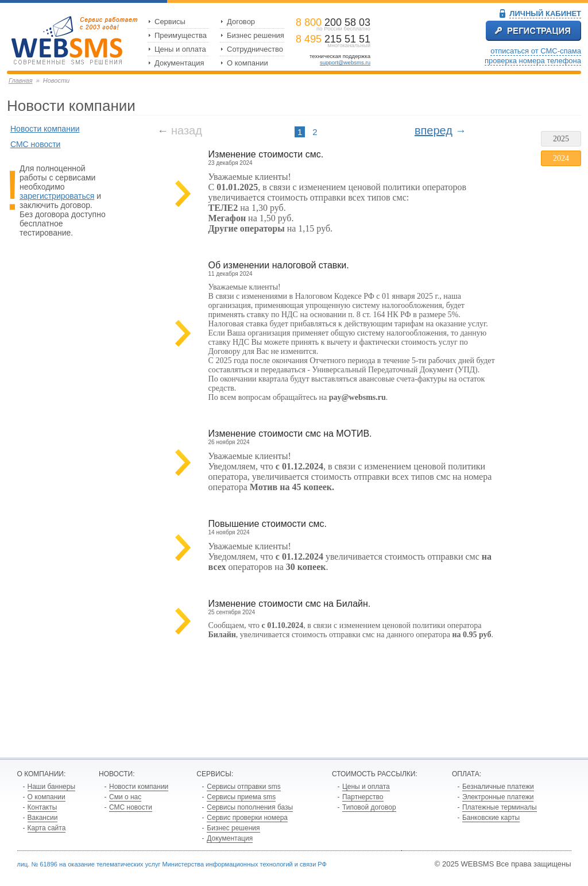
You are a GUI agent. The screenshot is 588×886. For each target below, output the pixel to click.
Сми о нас (125, 797)
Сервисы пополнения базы (250, 807)
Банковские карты (491, 818)
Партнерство (363, 797)
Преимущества (181, 35)
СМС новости (35, 144)
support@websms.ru (345, 62)
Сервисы (170, 22)
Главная (21, 80)
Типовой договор (369, 807)
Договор (241, 22)
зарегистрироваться (57, 196)
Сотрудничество (255, 49)
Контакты (42, 807)
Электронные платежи (498, 797)
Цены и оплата (180, 49)
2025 (561, 139)
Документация (179, 63)
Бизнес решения (256, 35)
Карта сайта (47, 828)
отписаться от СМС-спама (536, 51)
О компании (247, 63)
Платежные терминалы (500, 807)
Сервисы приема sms (241, 797)
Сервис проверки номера (247, 818)
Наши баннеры (52, 787)
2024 (561, 158)
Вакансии (43, 818)
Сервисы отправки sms (243, 787)
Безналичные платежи (498, 787)
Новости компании (45, 129)
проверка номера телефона (533, 61)
